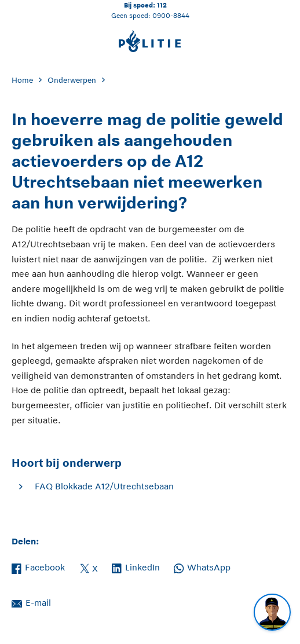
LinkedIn (136, 566)
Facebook (38, 566)
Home (22, 80)
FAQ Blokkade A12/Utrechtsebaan (104, 486)
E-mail (31, 602)
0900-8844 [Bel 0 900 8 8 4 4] (171, 15)
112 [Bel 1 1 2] (162, 5)
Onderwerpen (72, 80)
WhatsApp (202, 566)
